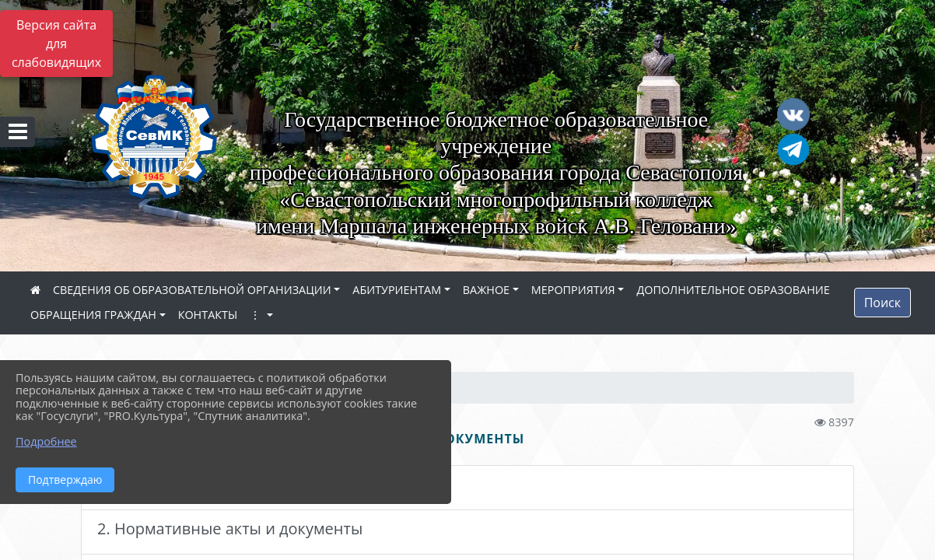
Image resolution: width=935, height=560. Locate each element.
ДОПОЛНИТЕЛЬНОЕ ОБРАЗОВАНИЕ (733, 290)
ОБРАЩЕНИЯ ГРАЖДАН (93, 315)
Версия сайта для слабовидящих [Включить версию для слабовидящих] (56, 44)
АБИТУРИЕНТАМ (397, 290)
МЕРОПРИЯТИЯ (573, 290)
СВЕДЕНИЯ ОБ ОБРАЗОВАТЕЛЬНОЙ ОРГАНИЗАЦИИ (192, 290)
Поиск (882, 303)
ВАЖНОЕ (486, 290)
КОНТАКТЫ (208, 315)
